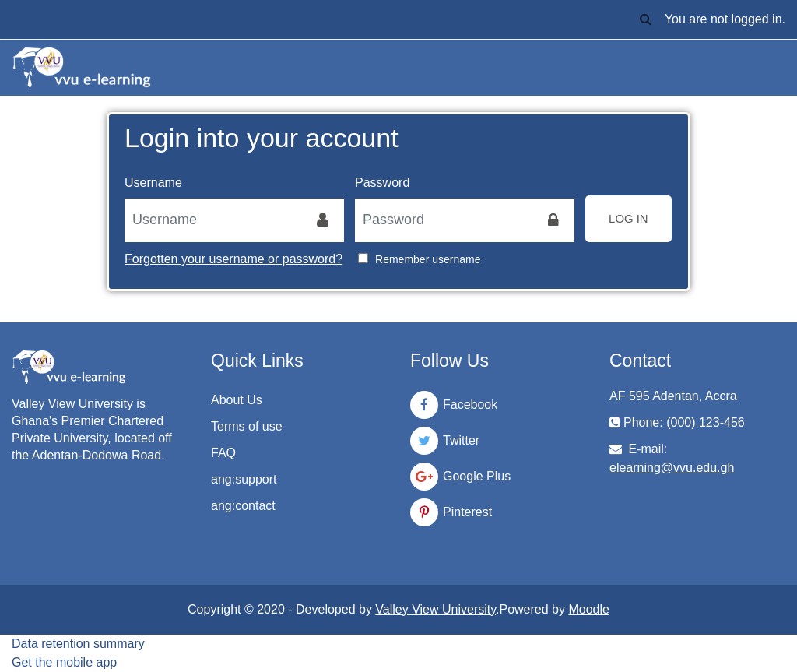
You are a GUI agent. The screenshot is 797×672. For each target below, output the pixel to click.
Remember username (428, 259)
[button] (646, 19)
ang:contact (243, 506)
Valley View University (435, 609)
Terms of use (247, 426)
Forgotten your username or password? (233, 259)
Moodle (588, 609)
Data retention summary (78, 644)
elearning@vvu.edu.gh (672, 468)
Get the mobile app (64, 662)
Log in (628, 218)
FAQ (223, 453)
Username (153, 183)
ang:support (244, 479)
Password (382, 183)
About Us (237, 400)
